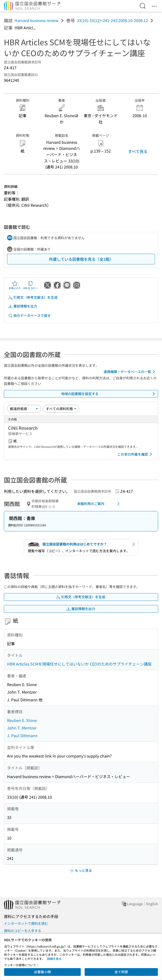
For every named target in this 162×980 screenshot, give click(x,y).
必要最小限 (42, 972)
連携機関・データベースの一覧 (130, 372)
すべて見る (138, 151)
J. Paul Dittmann (22, 735)
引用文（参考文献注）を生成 (33, 297)
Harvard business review (36, 20)
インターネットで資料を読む (26, 923)
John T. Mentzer (22, 728)
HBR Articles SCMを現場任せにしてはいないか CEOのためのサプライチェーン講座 (79, 664)
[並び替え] (24, 409)
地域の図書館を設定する (109, 394)
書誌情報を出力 (23, 306)
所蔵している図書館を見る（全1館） (81, 259)
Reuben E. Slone (22, 720)
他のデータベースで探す (29, 316)
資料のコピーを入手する (23, 931)
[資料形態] (61, 409)
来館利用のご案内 (99, 504)
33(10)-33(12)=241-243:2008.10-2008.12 (112, 20)
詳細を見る (54, 959)
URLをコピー (30, 285)
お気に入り (15, 285)
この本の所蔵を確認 (136, 454)
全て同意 (121, 972)
